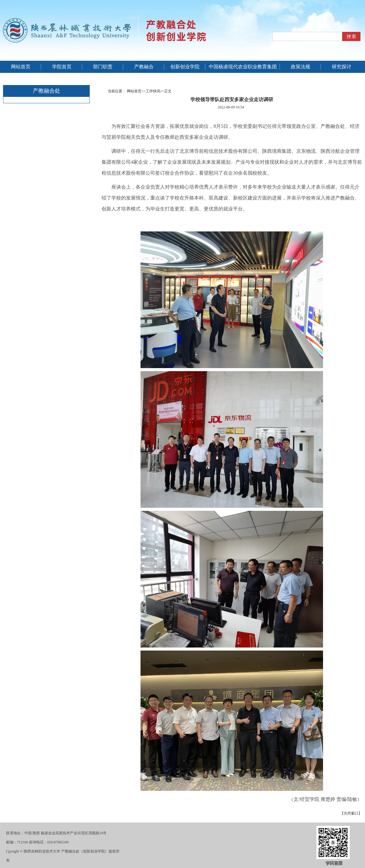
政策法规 (301, 67)
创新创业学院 (185, 67)
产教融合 (144, 67)
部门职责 (103, 67)
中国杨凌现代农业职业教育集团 (243, 67)
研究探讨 (342, 67)
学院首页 (62, 67)
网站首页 (21, 67)
